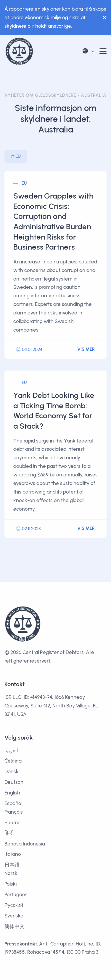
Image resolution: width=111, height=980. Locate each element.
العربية (11, 750)
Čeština (13, 761)
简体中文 (15, 926)
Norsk (11, 873)
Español (13, 803)
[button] (88, 51)
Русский (14, 905)
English (12, 793)
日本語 (12, 865)
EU (18, 156)
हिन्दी (9, 833)
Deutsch (14, 782)
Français (14, 812)
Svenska (14, 916)
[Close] (103, 17)
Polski (11, 884)
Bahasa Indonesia (25, 844)
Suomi (12, 822)
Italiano (13, 854)
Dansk (12, 771)
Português (16, 894)
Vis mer (86, 349)
